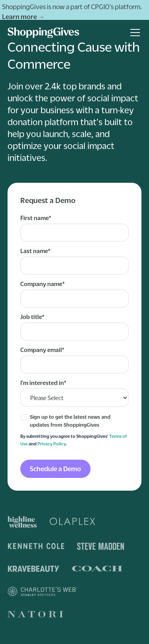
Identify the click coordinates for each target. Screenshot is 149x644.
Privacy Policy (52, 444)
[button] (134, 33)
